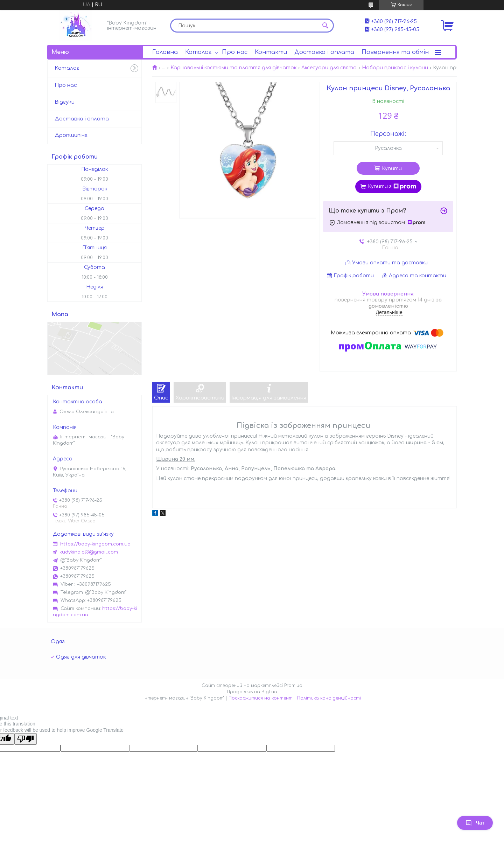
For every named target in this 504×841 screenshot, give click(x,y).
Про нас (235, 52)
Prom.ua (293, 686)
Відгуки (65, 102)
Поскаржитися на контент (261, 698)
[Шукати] (325, 26)
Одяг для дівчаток (81, 657)
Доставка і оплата (324, 52)
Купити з (392, 187)
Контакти (271, 52)
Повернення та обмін (395, 52)
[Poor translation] (26, 739)
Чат (475, 823)
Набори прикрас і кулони (395, 68)
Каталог (198, 52)
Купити (392, 169)
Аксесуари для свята (329, 68)
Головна (165, 52)
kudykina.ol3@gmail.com (89, 552)
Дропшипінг (71, 135)
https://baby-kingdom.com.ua (95, 544)
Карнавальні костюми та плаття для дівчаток (233, 68)
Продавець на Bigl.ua (252, 692)
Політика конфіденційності (329, 698)
